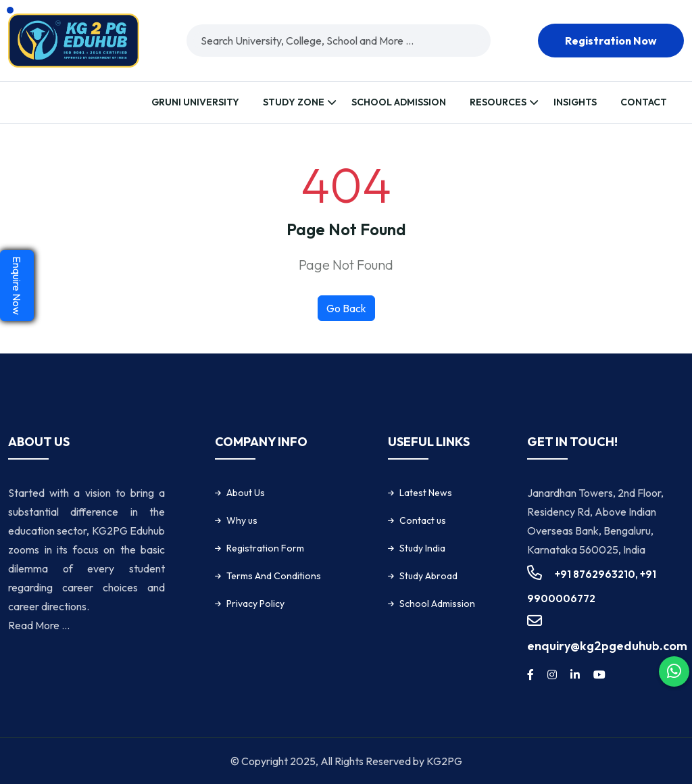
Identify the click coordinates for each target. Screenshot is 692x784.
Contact (644, 102)
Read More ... (39, 625)
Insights (575, 102)
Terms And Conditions (274, 576)
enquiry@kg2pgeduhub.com (607, 646)
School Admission (399, 102)
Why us (242, 520)
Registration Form (265, 548)
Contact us (423, 520)
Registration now (611, 41)
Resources (498, 102)
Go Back (346, 308)
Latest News (426, 493)
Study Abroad (428, 576)
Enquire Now (17, 286)
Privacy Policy (255, 604)
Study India (422, 548)
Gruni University (195, 102)
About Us (246, 493)
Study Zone (294, 102)
